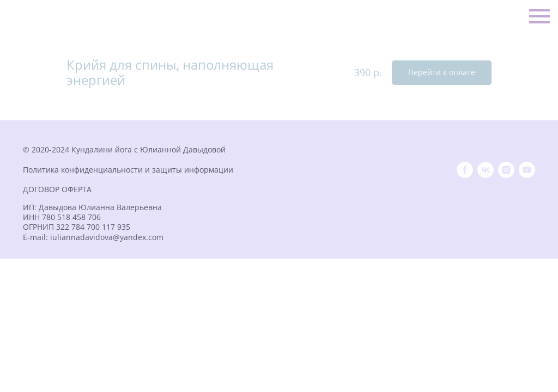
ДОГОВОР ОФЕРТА (57, 189)
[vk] (486, 170)
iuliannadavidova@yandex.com (107, 237)
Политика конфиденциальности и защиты (102, 170)
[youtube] (527, 170)
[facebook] (465, 170)
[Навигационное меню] (539, 16)
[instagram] (506, 170)
